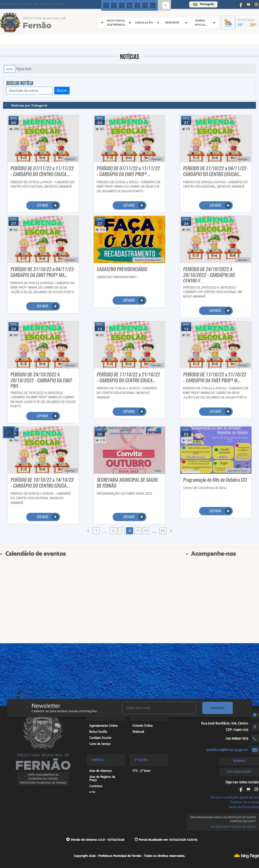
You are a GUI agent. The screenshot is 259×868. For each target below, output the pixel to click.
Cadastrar (218, 708)
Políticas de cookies (245, 802)
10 (146, 531)
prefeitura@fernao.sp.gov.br (227, 750)
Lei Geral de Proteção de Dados (233, 827)
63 (163, 531)
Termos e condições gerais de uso (234, 797)
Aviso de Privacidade (244, 807)
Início (10, 69)
